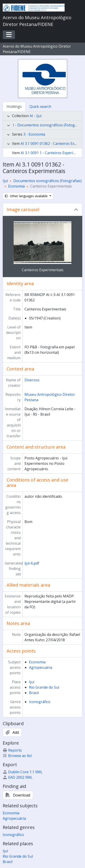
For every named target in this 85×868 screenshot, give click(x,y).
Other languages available (27, 196)
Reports (12, 750)
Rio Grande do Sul (44, 687)
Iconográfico (40, 702)
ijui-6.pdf (32, 563)
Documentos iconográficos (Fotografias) (47, 181)
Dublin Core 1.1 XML (23, 772)
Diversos (32, 380)
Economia (16, 186)
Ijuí (5, 181)
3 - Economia (34, 134)
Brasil (34, 693)
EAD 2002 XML (18, 777)
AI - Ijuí (36, 116)
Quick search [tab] (40, 106)
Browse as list (17, 756)
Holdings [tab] (14, 106)
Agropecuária (41, 667)
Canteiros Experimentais (43, 270)
